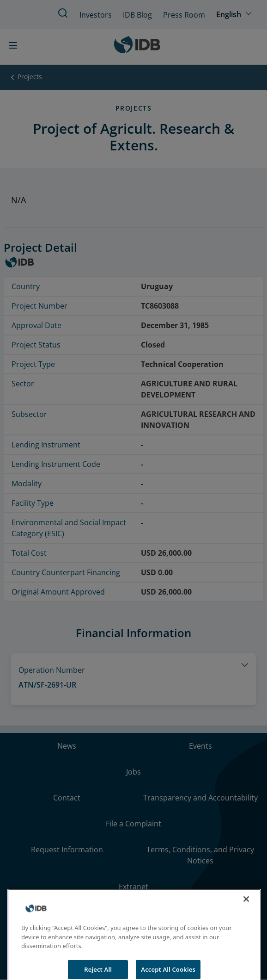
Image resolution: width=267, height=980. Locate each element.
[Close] (246, 908)
